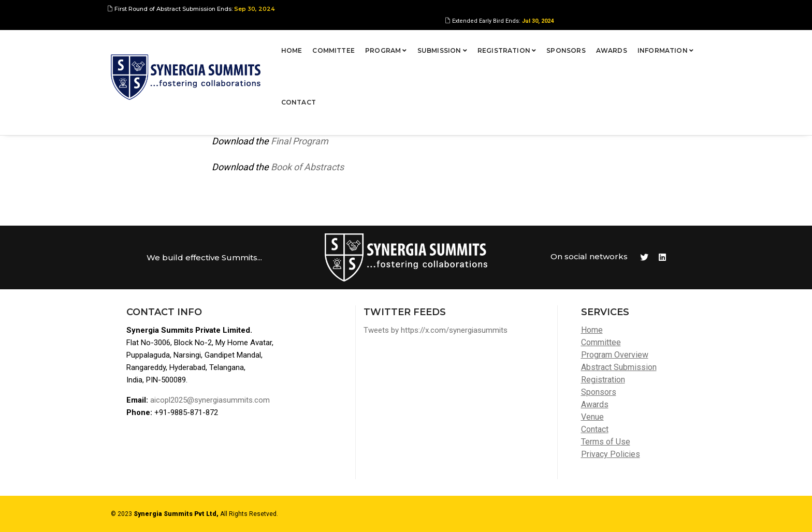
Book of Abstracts (307, 167)
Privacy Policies (611, 454)
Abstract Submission (619, 367)
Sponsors (528, 44)
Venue (592, 417)
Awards (574, 44)
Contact (684, 44)
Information (628, 44)
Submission (404, 44)
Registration (469, 44)
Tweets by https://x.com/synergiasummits (436, 330)
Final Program (300, 141)
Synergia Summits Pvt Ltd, (176, 514)
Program (348, 44)
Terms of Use (606, 442)
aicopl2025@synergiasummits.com (210, 400)
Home (254, 44)
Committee (296, 44)
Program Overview (615, 355)
